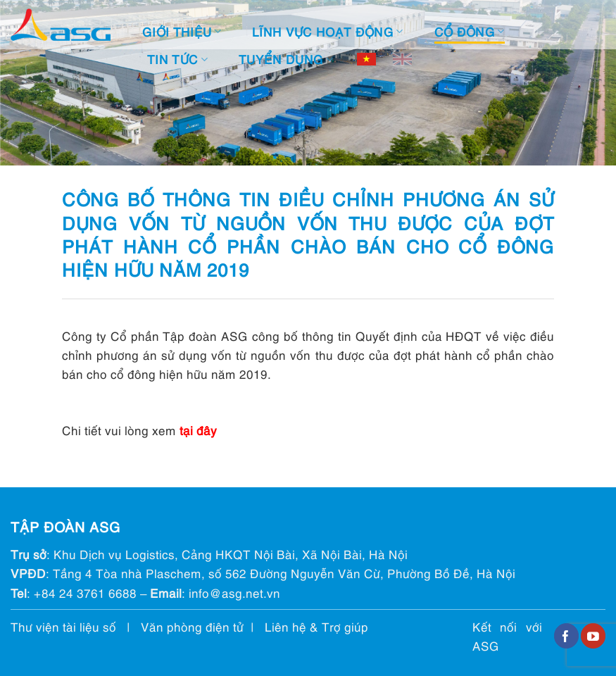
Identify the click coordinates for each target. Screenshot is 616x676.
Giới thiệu (182, 31)
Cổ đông (470, 31)
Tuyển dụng (286, 59)
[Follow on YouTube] (593, 636)
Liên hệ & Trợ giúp (316, 626)
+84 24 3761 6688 (85, 593)
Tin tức (177, 59)
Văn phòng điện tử (192, 626)
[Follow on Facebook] (566, 636)
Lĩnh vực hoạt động (328, 31)
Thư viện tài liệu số (63, 626)
